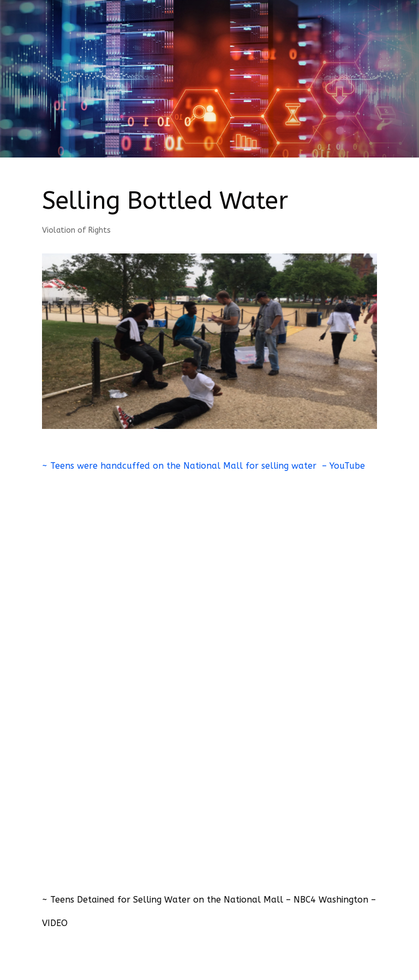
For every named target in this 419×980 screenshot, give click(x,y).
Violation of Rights (76, 230)
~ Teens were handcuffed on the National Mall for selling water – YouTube (203, 466)
